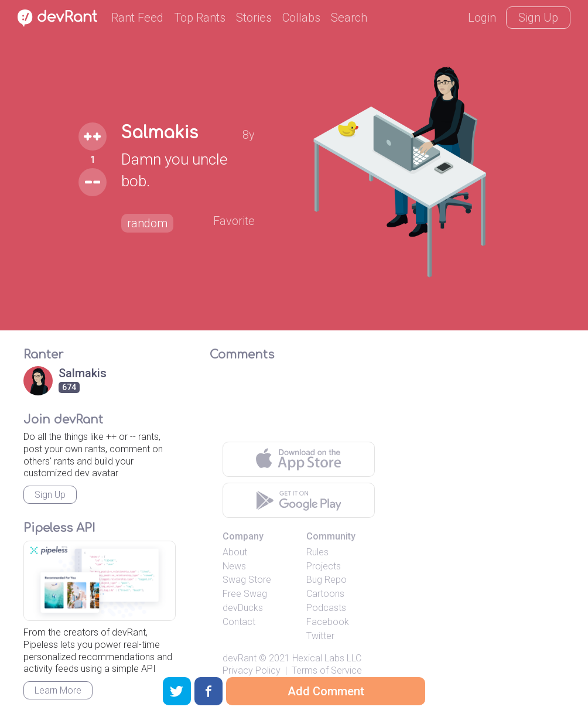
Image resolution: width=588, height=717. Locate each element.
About (235, 552)
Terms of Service (327, 670)
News (234, 566)
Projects (324, 566)
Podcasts (326, 608)
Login (482, 18)
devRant (240, 658)
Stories (254, 18)
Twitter (320, 636)
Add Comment (326, 691)
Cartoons (325, 594)
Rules (317, 552)
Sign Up (538, 18)
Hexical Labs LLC (327, 658)
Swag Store (247, 580)
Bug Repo (327, 580)
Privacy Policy (252, 670)
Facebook (328, 622)
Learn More (58, 690)
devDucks (243, 608)
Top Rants (200, 18)
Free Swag (245, 594)
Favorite (234, 221)
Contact (239, 622)
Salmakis (160, 133)
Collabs (301, 18)
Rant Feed (137, 18)
